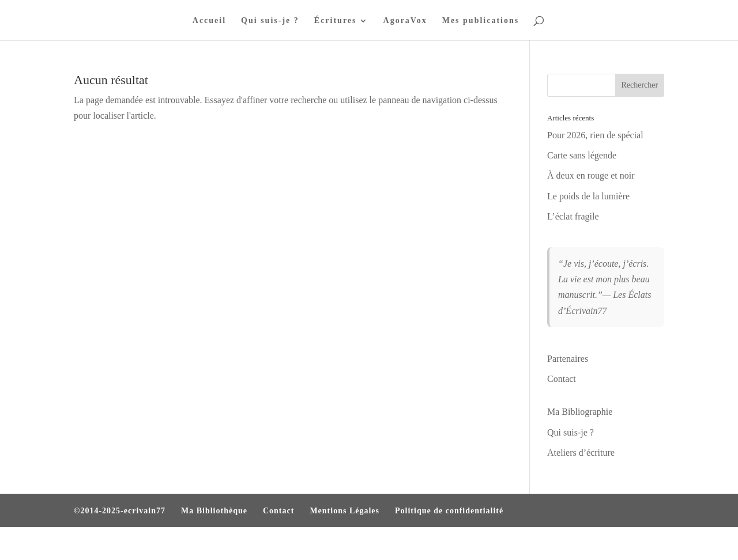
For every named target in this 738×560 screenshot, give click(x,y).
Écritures (336, 21)
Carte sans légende (582, 155)
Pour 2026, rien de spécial (595, 135)
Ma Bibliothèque (214, 511)
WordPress (231, 544)
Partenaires (568, 359)
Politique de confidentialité (449, 511)
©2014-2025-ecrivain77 (120, 511)
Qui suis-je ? (270, 21)
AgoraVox (405, 21)
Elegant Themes (136, 544)
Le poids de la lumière (588, 196)
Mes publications (481, 21)
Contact (562, 379)
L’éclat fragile (573, 216)
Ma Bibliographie (580, 412)
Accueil (209, 21)
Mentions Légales (344, 511)
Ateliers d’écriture (581, 453)
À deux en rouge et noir (591, 175)
